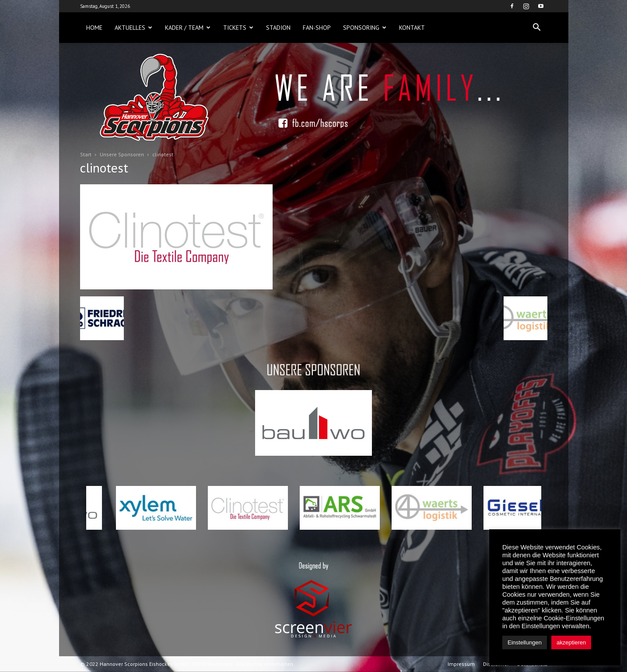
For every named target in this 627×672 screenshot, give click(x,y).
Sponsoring (365, 28)
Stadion (278, 28)
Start (86, 154)
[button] (537, 28)
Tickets (238, 28)
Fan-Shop (317, 28)
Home (94, 28)
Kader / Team (188, 28)
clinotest (104, 167)
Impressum (461, 664)
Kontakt (412, 28)
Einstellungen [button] (525, 642)
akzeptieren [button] (571, 642)
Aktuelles (133, 28)
